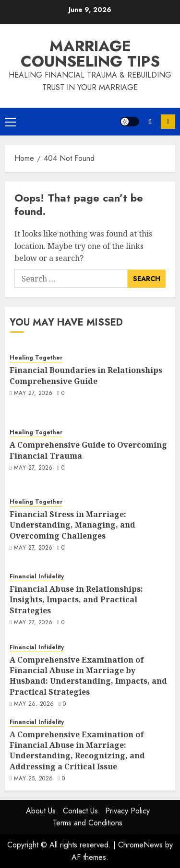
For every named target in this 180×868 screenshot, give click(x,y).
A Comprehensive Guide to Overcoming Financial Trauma (88, 450)
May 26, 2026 (34, 704)
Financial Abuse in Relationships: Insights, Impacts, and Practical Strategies (76, 600)
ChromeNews (140, 845)
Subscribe (168, 122)
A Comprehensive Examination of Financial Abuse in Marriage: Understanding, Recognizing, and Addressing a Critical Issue (77, 750)
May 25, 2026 (33, 779)
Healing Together (36, 358)
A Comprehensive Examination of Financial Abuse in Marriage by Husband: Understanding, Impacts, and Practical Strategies (88, 676)
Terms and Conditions (88, 823)
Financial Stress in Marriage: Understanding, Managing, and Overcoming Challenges (72, 525)
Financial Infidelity (37, 577)
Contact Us (80, 811)
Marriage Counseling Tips (90, 54)
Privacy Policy (127, 811)
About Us (41, 811)
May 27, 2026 (33, 394)
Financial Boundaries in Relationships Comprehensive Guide (86, 375)
